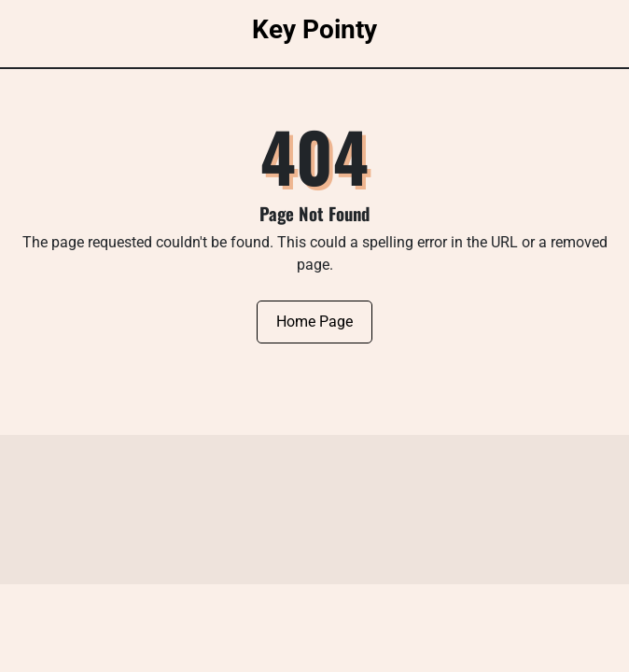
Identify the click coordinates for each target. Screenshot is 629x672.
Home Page (314, 322)
